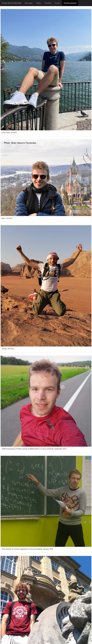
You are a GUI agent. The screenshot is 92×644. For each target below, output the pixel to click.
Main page (29, 3)
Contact (58, 3)
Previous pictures (70, 3)
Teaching (48, 3)
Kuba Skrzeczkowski (12, 3)
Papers (38, 3)
